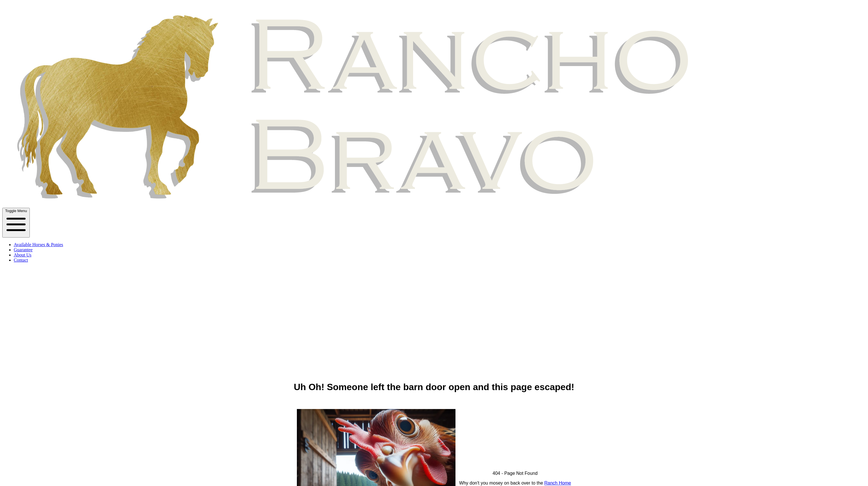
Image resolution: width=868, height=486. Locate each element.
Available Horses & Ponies (39, 245)
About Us (23, 255)
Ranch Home (558, 483)
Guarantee (23, 250)
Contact (21, 260)
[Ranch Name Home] (435, 205)
